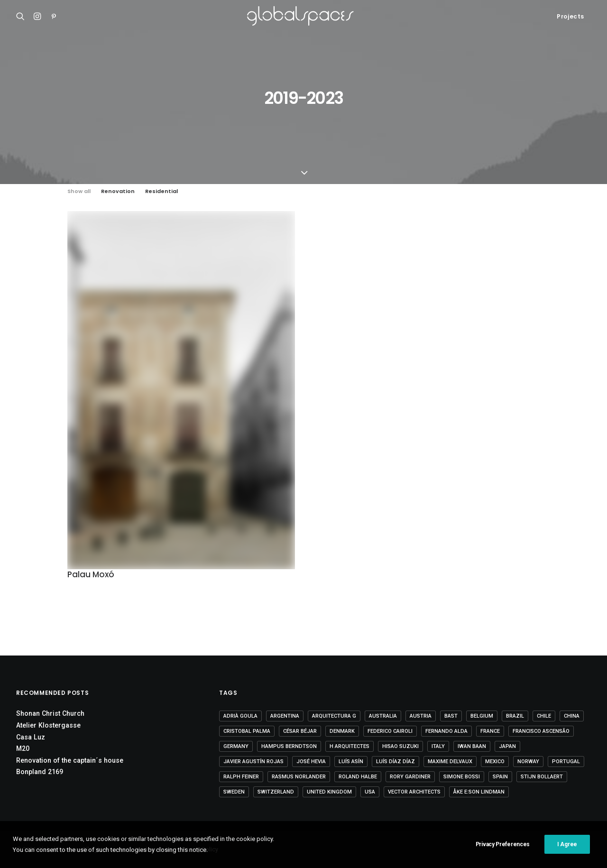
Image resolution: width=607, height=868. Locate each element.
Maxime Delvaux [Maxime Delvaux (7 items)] (450, 762)
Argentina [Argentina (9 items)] (285, 716)
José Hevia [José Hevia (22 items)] (311, 762)
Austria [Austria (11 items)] (421, 716)
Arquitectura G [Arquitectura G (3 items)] (334, 716)
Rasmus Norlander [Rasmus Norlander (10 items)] (299, 777)
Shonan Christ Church (50, 713)
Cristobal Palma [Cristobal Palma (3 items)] (247, 731)
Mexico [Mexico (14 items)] (495, 762)
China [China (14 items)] (572, 716)
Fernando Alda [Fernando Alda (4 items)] (446, 731)
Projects (570, 16)
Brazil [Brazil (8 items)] (515, 716)
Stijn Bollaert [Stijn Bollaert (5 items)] (542, 777)
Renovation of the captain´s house (70, 760)
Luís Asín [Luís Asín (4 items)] (351, 762)
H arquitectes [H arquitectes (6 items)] (349, 746)
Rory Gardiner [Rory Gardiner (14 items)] (410, 777)
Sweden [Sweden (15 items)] (234, 792)
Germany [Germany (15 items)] (236, 746)
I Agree (567, 850)
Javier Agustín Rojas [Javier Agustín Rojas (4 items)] (253, 762)
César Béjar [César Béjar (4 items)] (300, 731)
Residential (161, 191)
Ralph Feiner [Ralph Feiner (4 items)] (241, 777)
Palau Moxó (91, 574)
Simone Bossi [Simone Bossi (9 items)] (462, 777)
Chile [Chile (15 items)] (544, 716)
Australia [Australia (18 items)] (383, 716)
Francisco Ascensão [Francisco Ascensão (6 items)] (541, 731)
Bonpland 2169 (40, 772)
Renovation (118, 191)
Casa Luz (31, 737)
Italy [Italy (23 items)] (438, 746)
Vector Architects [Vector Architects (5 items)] (414, 792)
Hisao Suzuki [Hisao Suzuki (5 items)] (400, 746)
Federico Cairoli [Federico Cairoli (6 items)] (390, 731)
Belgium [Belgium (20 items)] (482, 716)
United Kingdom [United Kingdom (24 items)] (329, 792)
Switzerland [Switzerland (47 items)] (276, 792)
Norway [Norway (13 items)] (528, 762)
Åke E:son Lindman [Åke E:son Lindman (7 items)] (479, 792)
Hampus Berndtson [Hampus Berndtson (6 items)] (289, 746)
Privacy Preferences (503, 850)
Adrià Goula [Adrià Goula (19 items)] (240, 716)
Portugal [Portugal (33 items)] (566, 762)
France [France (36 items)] (490, 731)
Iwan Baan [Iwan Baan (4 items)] (472, 746)
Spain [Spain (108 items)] (500, 777)
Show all (79, 191)
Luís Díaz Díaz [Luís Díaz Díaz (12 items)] (395, 762)
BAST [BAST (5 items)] (451, 716)
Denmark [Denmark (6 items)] (342, 731)
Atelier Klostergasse (48, 725)
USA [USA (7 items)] (370, 792)
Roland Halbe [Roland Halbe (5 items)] (358, 777)
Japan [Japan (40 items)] (507, 746)
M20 (23, 748)
